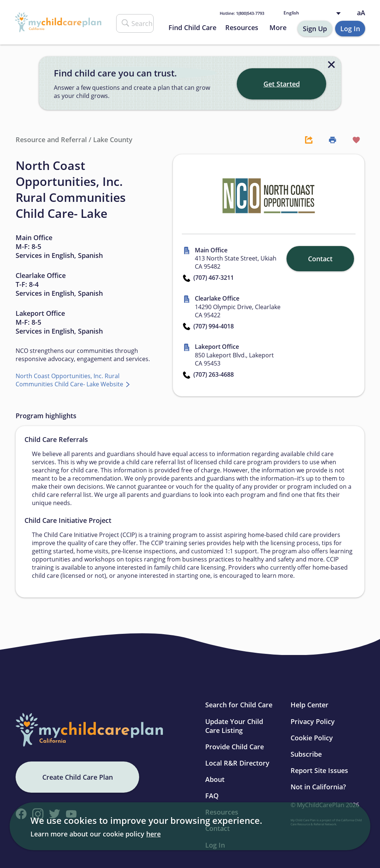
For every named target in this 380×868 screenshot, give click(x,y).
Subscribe (306, 754)
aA (361, 13)
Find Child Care (192, 27)
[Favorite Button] (353, 140)
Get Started (282, 84)
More (278, 27)
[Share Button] (305, 140)
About (215, 779)
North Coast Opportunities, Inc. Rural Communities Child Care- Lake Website (70, 380)
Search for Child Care (239, 705)
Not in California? (318, 787)
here (153, 834)
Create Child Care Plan (78, 777)
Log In (350, 29)
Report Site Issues (319, 770)
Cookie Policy (312, 738)
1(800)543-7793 (242, 13)
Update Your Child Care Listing (234, 726)
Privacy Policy (313, 721)
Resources (242, 27)
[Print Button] (329, 140)
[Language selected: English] (314, 13)
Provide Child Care (235, 747)
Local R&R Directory (237, 763)
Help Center (309, 705)
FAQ (212, 796)
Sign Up (315, 29)
